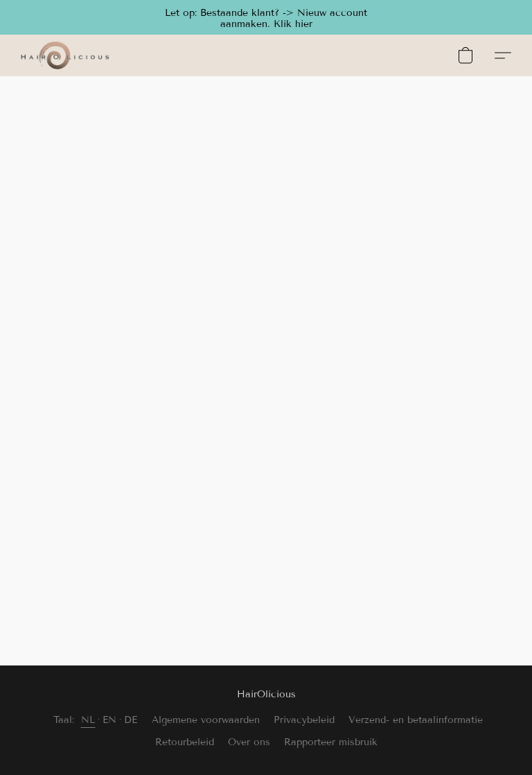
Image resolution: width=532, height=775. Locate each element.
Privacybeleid (304, 720)
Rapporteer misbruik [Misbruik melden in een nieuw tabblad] (331, 742)
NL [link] (88, 720)
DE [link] (131, 720)
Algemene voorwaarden (206, 720)
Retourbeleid (185, 742)
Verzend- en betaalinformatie (416, 720)
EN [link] (110, 720)
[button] (266, 17)
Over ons (249, 742)
